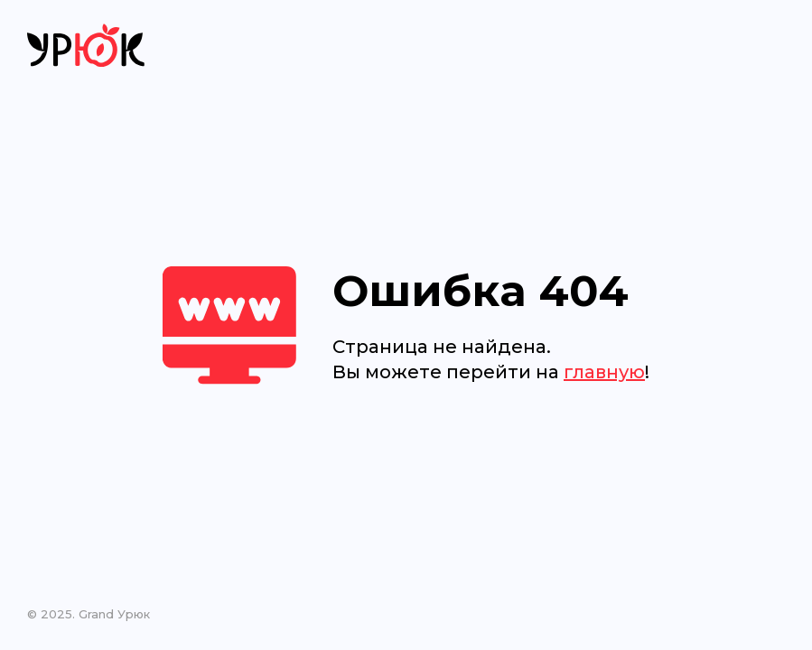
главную (604, 372)
